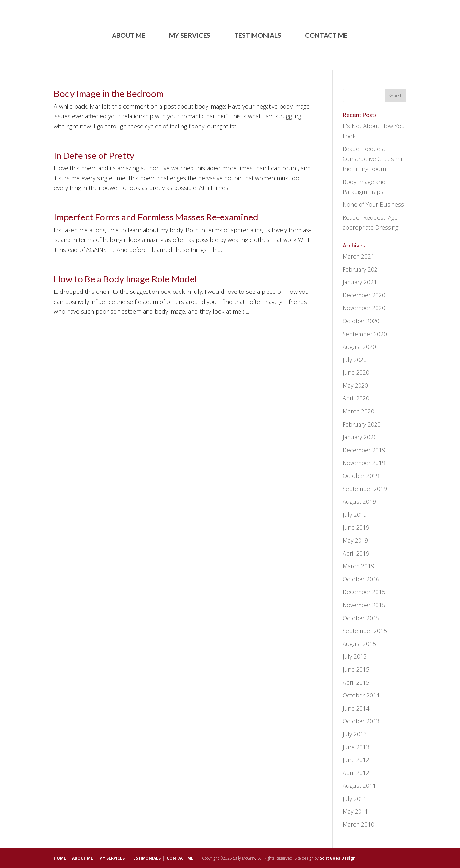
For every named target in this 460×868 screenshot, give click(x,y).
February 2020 (362, 424)
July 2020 (355, 360)
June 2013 (356, 747)
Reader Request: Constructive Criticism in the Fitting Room (374, 159)
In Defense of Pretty (94, 155)
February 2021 (362, 269)
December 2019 (364, 450)
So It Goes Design (338, 858)
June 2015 (356, 669)
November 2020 (364, 308)
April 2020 (356, 398)
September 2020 (365, 334)
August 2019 (359, 501)
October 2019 (361, 476)
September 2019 (365, 489)
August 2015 (359, 644)
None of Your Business (373, 204)
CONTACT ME (326, 36)
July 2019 (355, 515)
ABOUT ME (129, 36)
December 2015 (364, 592)
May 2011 (355, 811)
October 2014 (361, 695)
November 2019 (364, 463)
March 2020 (358, 411)
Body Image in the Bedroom (109, 93)
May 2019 (355, 540)
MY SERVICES (190, 36)
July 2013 (355, 734)
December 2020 (364, 295)
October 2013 (361, 721)
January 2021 (360, 282)
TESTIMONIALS (258, 36)
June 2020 (356, 372)
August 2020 (359, 347)
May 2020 (355, 385)
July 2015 (355, 656)
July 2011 (355, 799)
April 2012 (356, 773)
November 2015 (364, 605)
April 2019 (356, 553)
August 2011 (359, 786)
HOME (60, 858)
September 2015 (365, 631)
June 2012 (356, 760)
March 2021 (358, 256)
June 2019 (356, 527)
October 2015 (361, 618)
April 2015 (356, 682)
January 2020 (360, 437)
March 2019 (358, 566)
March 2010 (358, 824)
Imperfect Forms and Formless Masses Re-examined (156, 217)
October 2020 (361, 321)
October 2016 (361, 579)
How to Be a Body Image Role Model (125, 279)
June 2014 (356, 708)
